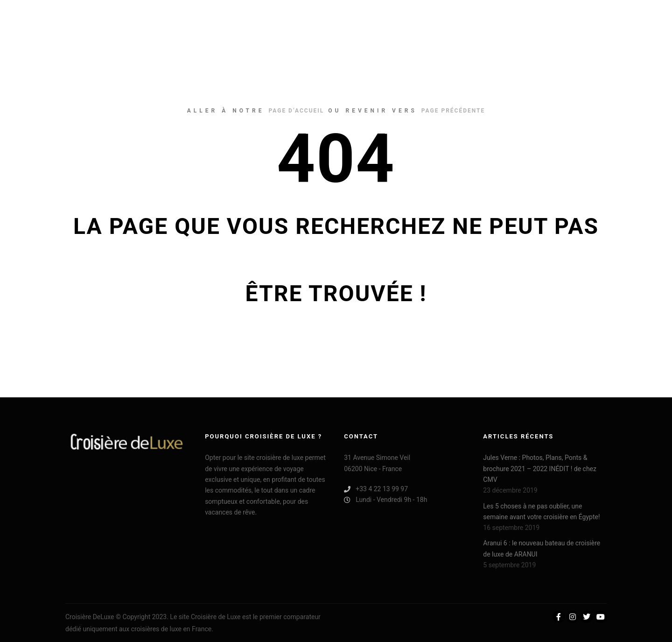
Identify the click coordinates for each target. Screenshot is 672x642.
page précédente (453, 111)
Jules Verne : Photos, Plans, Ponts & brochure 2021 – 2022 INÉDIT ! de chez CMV (540, 469)
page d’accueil (296, 111)
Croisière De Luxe (112, 19)
